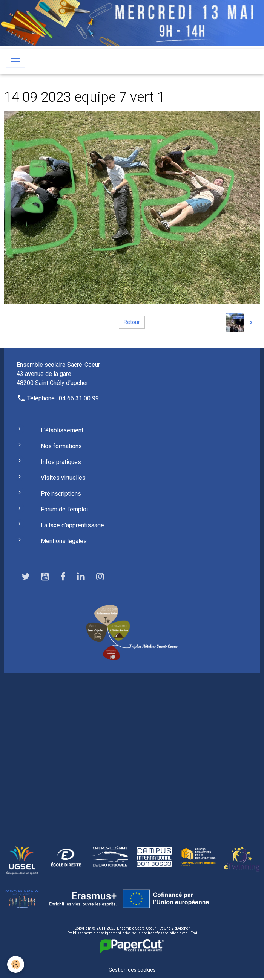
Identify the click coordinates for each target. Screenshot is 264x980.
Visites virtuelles (63, 478)
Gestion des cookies (132, 970)
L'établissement (62, 430)
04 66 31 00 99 (79, 398)
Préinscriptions (61, 494)
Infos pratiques (61, 462)
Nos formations (61, 446)
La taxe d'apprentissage (72, 525)
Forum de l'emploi (64, 509)
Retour (132, 322)
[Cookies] (16, 964)
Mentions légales (64, 541)
